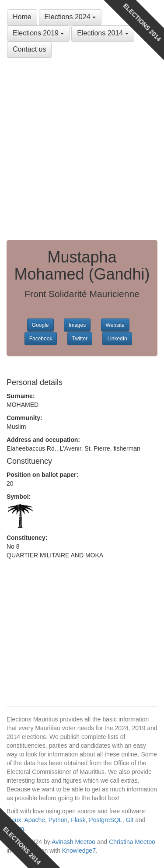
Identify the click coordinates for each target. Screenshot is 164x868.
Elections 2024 (70, 17)
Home (22, 17)
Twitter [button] (80, 339)
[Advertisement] (82, 149)
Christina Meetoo (132, 842)
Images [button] (77, 325)
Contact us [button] (29, 49)
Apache (34, 820)
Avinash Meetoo (73, 842)
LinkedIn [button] (117, 339)
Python (58, 820)
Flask (78, 820)
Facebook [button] (41, 339)
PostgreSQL (105, 820)
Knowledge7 (79, 850)
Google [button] (40, 325)
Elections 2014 (103, 33)
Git (129, 820)
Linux (14, 820)
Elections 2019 (38, 33)
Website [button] (115, 325)
